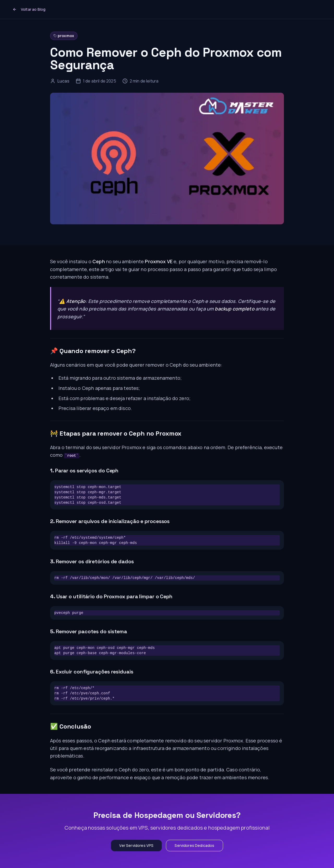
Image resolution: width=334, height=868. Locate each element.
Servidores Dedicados (194, 845)
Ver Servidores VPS (136, 845)
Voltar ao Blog (29, 9)
